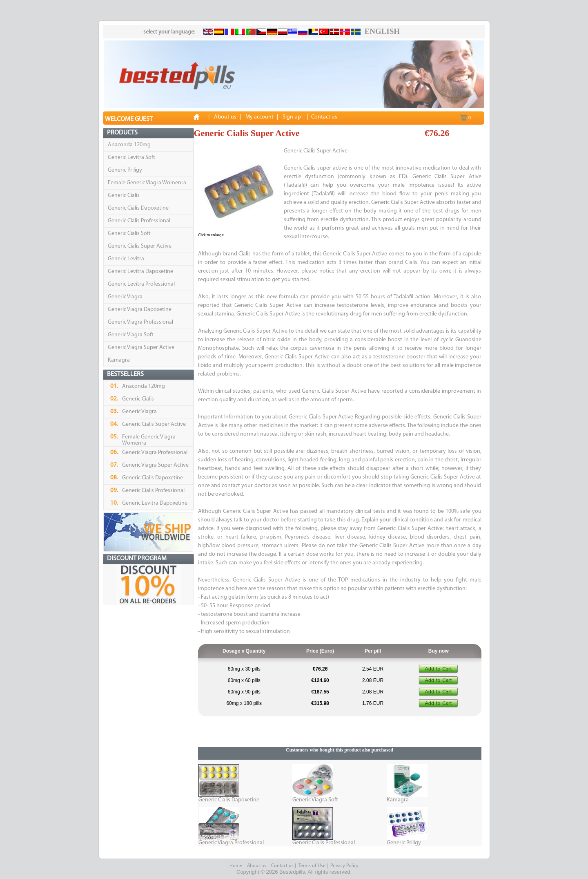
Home (236, 866)
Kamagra (119, 360)
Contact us (282, 866)
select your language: (169, 32)
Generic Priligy (125, 170)
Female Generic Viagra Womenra (147, 183)
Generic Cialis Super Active (140, 246)
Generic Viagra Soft (131, 335)
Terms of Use (312, 866)
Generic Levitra (126, 259)
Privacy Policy (344, 866)
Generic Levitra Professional (141, 284)
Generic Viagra (125, 297)
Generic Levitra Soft (131, 158)
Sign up (292, 117)
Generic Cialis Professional (139, 221)
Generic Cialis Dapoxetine (138, 208)
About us (257, 866)
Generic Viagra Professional (140, 322)
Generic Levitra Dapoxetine (140, 272)
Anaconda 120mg (129, 145)
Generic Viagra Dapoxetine (140, 310)
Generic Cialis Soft (129, 234)
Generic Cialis (124, 196)
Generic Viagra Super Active (141, 348)
